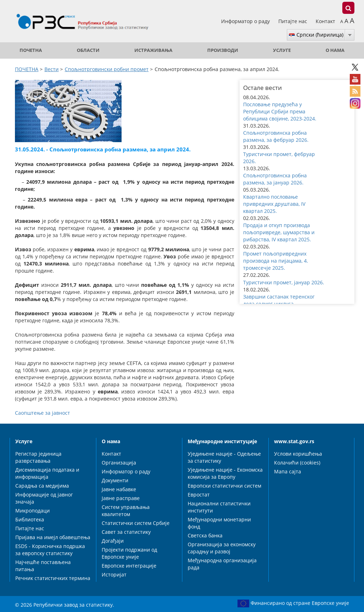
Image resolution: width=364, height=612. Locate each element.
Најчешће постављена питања (43, 566)
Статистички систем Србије (136, 523)
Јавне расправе (121, 498)
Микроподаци (33, 511)
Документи (115, 480)
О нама (335, 50)
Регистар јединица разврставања (38, 457)
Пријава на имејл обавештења (53, 537)
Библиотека (30, 519)
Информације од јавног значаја (44, 498)
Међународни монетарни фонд (219, 523)
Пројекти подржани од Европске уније (129, 553)
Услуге (282, 50)
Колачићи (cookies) (297, 463)
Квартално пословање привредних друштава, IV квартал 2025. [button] (274, 204)
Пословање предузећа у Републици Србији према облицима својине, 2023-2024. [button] (280, 111)
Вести (52, 69)
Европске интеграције (129, 566)
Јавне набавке (119, 489)
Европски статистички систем (224, 486)
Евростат (199, 495)
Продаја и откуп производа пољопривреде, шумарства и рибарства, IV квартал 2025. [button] (279, 232)
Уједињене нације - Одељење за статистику (224, 457)
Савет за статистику (126, 532)
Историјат (114, 575)
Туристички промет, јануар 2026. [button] (284, 282)
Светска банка (205, 535)
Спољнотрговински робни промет (107, 69)
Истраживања (153, 50)
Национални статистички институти (219, 507)
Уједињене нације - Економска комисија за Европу (225, 473)
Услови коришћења (298, 454)
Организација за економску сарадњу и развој (222, 548)
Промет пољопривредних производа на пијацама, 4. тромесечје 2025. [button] (276, 261)
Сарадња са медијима (42, 486)
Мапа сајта (288, 471)
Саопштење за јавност (42, 413)
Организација (119, 463)
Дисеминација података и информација (47, 473)
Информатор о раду (246, 21)
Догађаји (113, 541)
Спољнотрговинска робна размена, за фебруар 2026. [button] (276, 136)
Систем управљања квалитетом (126, 511)
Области (88, 50)
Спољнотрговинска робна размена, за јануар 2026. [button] (275, 179)
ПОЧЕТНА (31, 50)
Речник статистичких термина (53, 578)
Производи (223, 50)
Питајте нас (293, 21)
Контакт (325, 21)
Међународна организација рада (222, 564)
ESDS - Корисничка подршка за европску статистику (50, 550)
